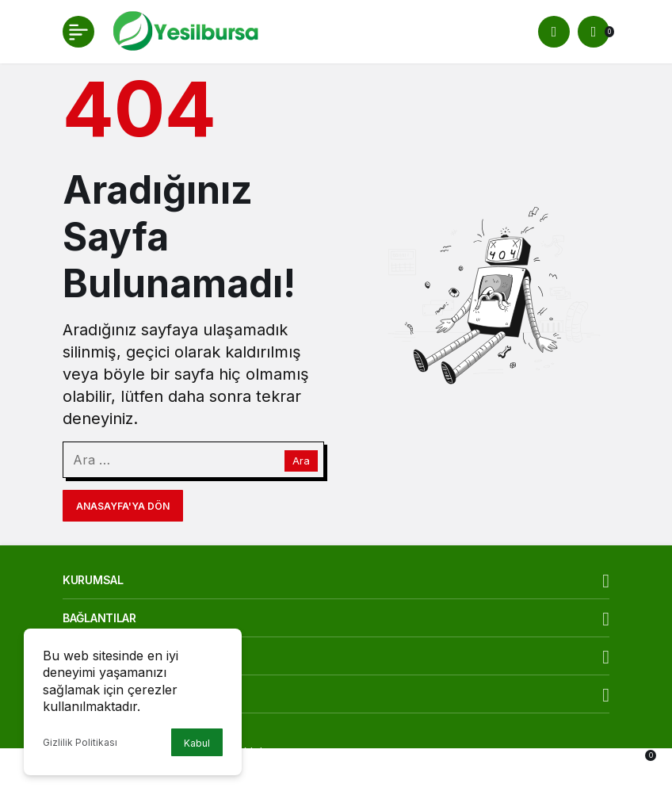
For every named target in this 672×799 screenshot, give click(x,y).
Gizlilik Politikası (80, 742)
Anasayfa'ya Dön (123, 506)
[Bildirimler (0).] (594, 32)
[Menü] (78, 32)
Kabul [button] (197, 743)
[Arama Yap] (554, 32)
